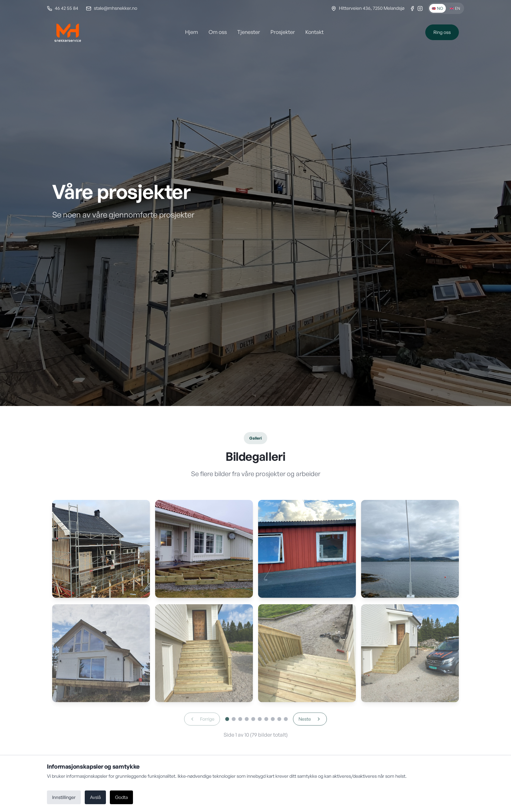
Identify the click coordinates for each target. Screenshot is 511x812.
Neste (310, 722)
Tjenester (249, 32)
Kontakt (314, 32)
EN (455, 8)
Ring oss (442, 32)
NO (438, 8)
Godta (121, 797)
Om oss (218, 32)
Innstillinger (64, 797)
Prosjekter (283, 32)
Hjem (192, 32)
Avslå (95, 797)
